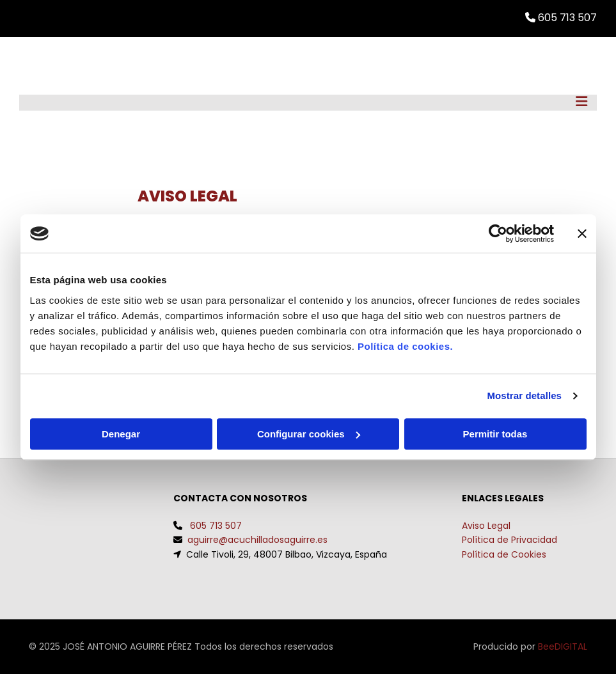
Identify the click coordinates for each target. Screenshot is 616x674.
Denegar (121, 434)
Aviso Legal (486, 526)
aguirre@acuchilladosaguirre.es (257, 540)
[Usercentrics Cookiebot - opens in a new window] (498, 233)
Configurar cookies (309, 434)
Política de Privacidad (509, 540)
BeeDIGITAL (563, 647)
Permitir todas (495, 434)
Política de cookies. (405, 346)
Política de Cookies (504, 554)
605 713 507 (216, 526)
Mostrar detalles (524, 396)
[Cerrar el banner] (582, 233)
